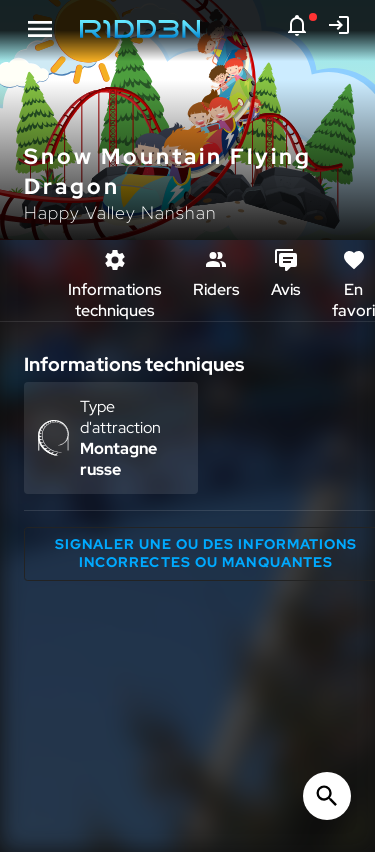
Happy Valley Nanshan (120, 212)
